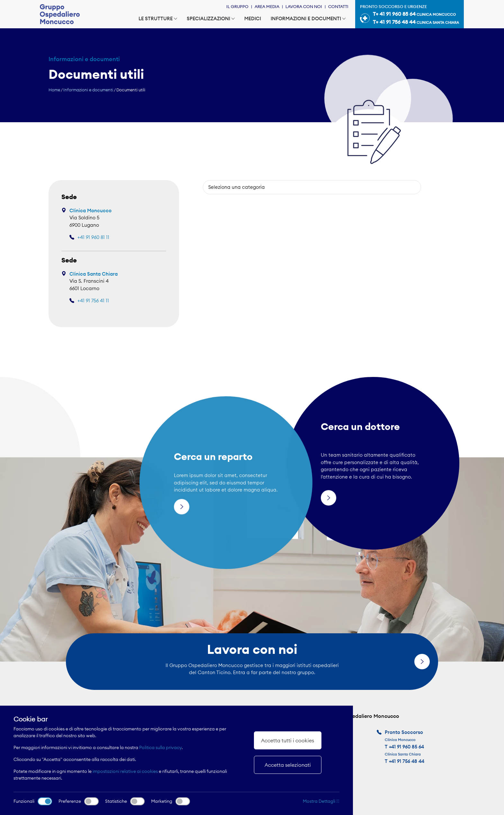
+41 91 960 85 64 (406, 747)
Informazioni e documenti (308, 18)
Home (54, 90)
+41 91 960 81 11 (93, 237)
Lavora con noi (304, 6)
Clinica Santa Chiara (94, 274)
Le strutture (158, 18)
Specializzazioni (211, 18)
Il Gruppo (237, 6)
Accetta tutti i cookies (288, 740)
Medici (253, 18)
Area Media (267, 6)
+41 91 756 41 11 (93, 301)
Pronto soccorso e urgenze (410, 15)
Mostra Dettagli (321, 801)
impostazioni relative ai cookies (125, 771)
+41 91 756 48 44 (407, 761)
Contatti (338, 6)
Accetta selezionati (288, 765)
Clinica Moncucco (90, 211)
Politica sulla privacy (160, 747)
